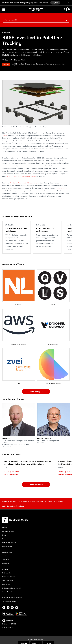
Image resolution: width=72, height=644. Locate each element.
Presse (4, 535)
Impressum (6, 569)
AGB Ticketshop (8, 580)
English (55, 3)
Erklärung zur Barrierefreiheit (12, 588)
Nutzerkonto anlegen (9, 543)
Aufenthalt (6, 560)
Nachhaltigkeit (7, 546)
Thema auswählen (12, 20)
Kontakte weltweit (8, 531)
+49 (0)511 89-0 (13, 624)
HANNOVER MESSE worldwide (12, 598)
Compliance (6, 584)
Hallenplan (6, 563)
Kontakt (5, 527)
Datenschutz (6, 573)
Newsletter (6, 539)
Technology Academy (9, 601)
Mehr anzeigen (36, 392)
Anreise (5, 556)
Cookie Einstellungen (9, 592)
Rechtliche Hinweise (9, 577)
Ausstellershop (7, 552)
